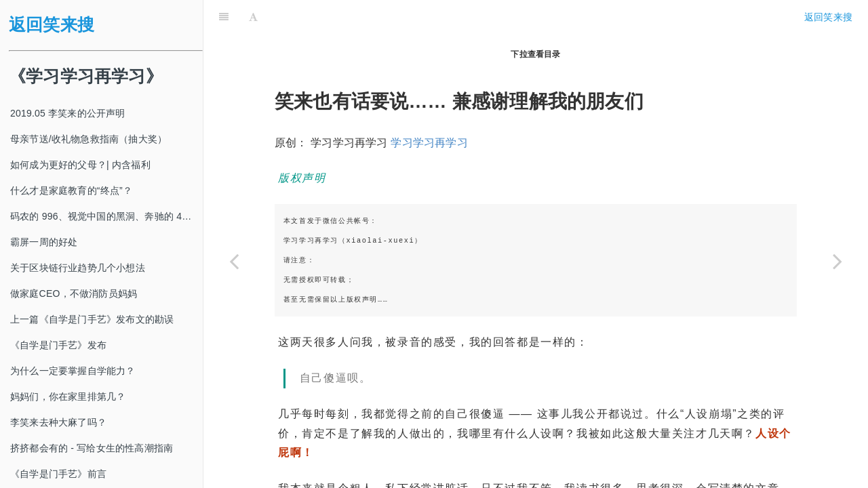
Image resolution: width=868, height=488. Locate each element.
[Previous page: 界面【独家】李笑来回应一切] (234, 261)
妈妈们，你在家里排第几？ (68, 396)
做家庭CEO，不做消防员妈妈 (74, 293)
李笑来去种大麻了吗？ (58, 422)
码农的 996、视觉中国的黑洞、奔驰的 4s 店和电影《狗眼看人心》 (106, 216)
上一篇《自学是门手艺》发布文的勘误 (92, 319)
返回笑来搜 (52, 25)
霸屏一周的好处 (44, 242)
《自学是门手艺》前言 (58, 474)
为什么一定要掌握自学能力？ (73, 371)
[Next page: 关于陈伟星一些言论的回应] (837, 261)
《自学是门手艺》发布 (58, 345)
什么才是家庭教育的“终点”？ (71, 190)
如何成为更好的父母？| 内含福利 (80, 165)
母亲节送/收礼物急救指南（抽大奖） (88, 139)
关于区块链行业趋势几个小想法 (78, 268)
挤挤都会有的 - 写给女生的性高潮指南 (92, 448)
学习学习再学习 (429, 109)
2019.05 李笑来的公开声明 (68, 113)
